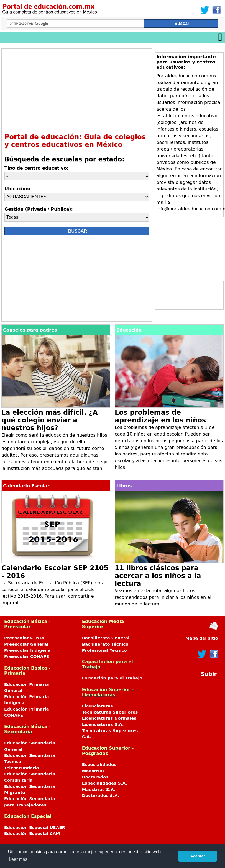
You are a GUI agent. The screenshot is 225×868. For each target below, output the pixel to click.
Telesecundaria (22, 768)
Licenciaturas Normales (109, 718)
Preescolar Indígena (27, 650)
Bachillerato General (106, 638)
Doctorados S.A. (101, 796)
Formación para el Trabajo (112, 678)
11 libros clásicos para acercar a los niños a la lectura (158, 576)
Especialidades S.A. (105, 783)
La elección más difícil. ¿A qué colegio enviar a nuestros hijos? (50, 420)
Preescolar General (26, 644)
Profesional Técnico (104, 650)
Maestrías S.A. (99, 790)
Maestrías (93, 771)
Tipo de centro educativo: (36, 168)
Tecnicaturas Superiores (110, 712)
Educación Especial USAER (35, 828)
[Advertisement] (74, 90)
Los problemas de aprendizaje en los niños (160, 416)
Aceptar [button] (198, 856)
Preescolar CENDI (24, 638)
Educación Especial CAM (32, 834)
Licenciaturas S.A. (103, 724)
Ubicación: (17, 189)
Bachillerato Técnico (105, 644)
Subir (209, 674)
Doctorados (95, 777)
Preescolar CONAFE (27, 656)
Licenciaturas (98, 706)
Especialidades (99, 765)
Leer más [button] (18, 859)
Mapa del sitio (202, 638)
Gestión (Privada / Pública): (39, 209)
